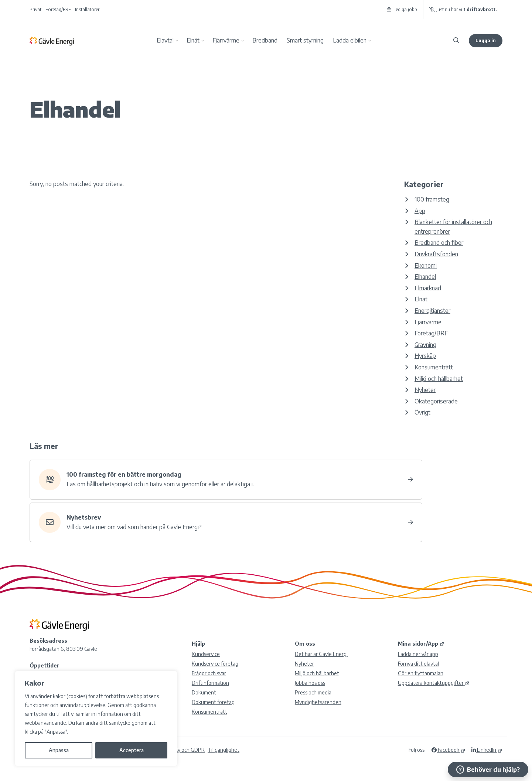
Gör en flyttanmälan (421, 673)
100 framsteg (432, 199)
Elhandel (425, 277)
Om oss (305, 644)
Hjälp (198, 644)
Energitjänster (432, 311)
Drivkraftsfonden (436, 254)
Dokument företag (213, 702)
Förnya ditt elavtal (418, 664)
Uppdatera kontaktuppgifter (434, 683)
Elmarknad (428, 288)
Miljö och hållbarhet (439, 379)
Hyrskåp (425, 356)
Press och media (313, 692)
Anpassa (59, 750)
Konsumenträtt (434, 367)
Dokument (204, 692)
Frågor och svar (209, 673)
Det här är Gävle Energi (321, 654)
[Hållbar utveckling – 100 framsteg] (226, 480)
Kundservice (206, 654)
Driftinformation (210, 683)
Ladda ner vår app (418, 654)
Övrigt (422, 412)
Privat (35, 9)
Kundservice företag (215, 664)
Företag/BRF (58, 9)
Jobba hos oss (310, 683)
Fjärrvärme (428, 322)
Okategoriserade (436, 401)
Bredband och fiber (439, 243)
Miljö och (317, 673)
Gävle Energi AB (52, 41)
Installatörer (87, 9)
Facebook (449, 750)
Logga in (486, 40)
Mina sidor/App (421, 644)
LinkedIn (487, 750)
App (420, 211)
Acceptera (132, 750)
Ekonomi (426, 266)
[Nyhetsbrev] (226, 523)
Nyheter (425, 390)
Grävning (425, 345)
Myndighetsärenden (318, 702)
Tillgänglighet (224, 750)
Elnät (421, 299)
